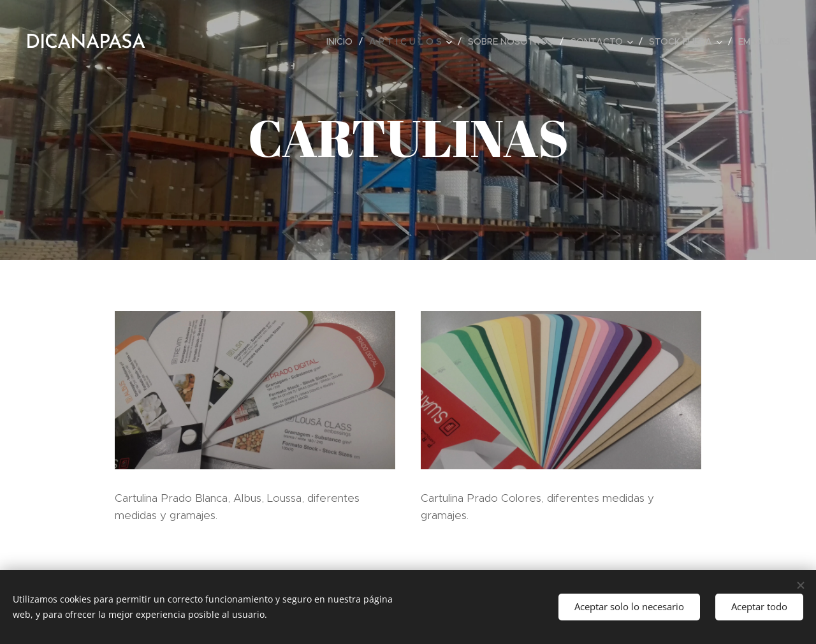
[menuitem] (343, 41)
